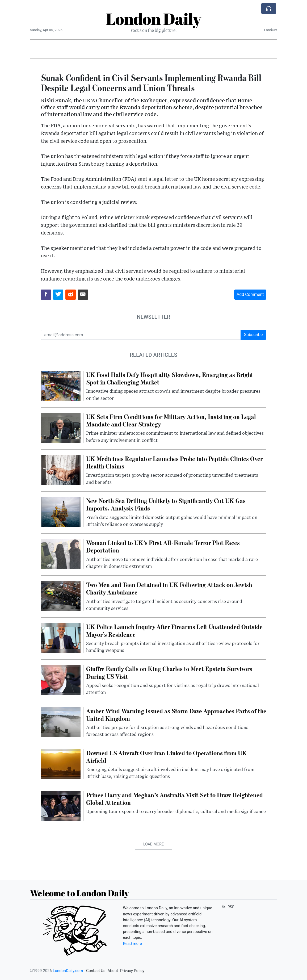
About (113, 971)
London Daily (153, 19)
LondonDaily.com (68, 971)
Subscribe (253, 335)
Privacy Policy (132, 971)
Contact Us (96, 971)
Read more (133, 944)
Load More (153, 844)
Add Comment (250, 294)
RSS (228, 907)
